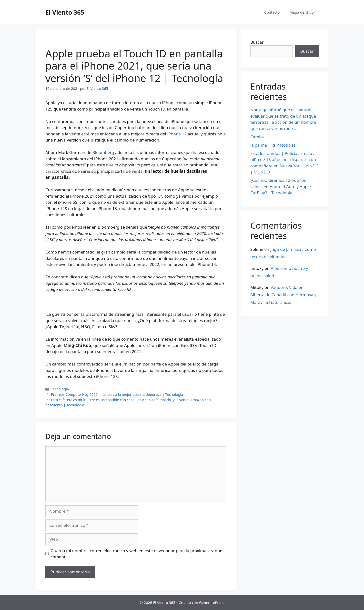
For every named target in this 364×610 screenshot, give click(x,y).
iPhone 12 (177, 134)
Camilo (257, 137)
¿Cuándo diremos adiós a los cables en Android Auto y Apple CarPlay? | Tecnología (281, 186)
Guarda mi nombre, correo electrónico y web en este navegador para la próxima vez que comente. (137, 554)
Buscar (257, 42)
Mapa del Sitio (302, 12)
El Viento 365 (65, 12)
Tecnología (60, 389)
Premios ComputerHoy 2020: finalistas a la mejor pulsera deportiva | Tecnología (117, 394)
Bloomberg (104, 152)
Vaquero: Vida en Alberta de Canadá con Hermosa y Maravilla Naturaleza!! (283, 295)
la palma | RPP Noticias (273, 145)
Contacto (272, 12)
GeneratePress (212, 602)
